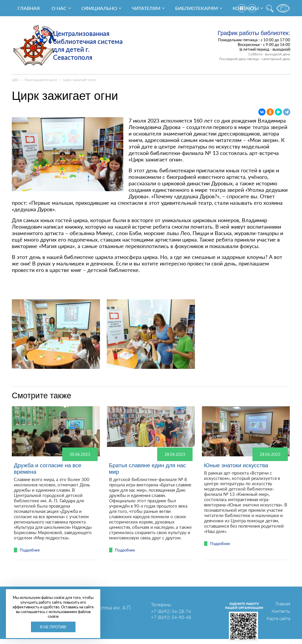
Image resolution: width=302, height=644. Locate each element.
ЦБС (15, 80)
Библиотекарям (197, 8)
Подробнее (30, 550)
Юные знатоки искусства (236, 465)
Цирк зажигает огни (79, 80)
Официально (99, 8)
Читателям (146, 8)
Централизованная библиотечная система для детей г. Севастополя (88, 45)
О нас (59, 8)
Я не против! (53, 627)
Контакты (281, 611)
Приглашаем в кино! (41, 80)
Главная (29, 8)
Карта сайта (278, 618)
